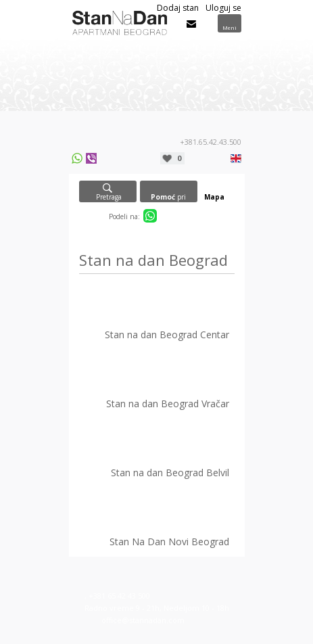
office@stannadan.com (143, 620)
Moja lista (179, 158)
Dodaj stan (178, 8)
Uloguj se (223, 8)
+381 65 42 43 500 (119, 596)
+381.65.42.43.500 (211, 142)
